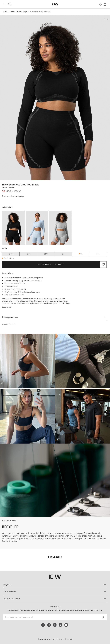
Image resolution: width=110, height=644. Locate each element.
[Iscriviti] (103, 617)
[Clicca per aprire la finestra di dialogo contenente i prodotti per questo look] (27, 361)
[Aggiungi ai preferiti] (103, 265)
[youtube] (66, 625)
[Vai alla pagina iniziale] (55, 4)
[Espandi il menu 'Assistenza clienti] (55, 598)
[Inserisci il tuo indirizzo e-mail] (52, 617)
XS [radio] (11, 254)
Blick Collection (8, 188)
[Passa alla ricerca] (9, 4)
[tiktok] (60, 625)
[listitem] (14, 228)
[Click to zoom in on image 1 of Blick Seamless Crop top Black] (55, 98)
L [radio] (63, 254)
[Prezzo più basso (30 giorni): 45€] (20, 191)
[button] (54, 317)
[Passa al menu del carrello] (105, 4)
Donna (12, 12)
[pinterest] (55, 625)
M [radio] (46, 254)
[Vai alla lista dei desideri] (101, 4)
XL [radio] (81, 254)
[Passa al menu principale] (5, 4)
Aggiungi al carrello (51, 265)
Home (5, 12)
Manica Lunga (22, 12)
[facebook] (43, 625)
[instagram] (49, 625)
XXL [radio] (98, 254)
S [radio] (28, 254)
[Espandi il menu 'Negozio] (55, 585)
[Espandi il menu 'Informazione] (55, 592)
